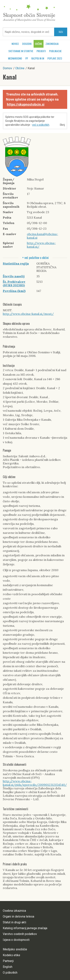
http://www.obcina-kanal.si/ (41, 245)
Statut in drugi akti (14, 922)
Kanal (10, 77)
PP (27, 58)
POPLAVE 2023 (55, 58)
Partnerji (8, 961)
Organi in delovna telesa (18, 916)
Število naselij (14, 276)
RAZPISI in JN (38, 58)
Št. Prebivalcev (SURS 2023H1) (14, 283)
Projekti (41, 51)
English (8, 967)
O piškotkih (10, 973)
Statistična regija (16, 263)
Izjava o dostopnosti (16, 940)
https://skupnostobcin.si (26, 104)
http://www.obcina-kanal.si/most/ (28, 314)
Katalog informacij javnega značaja (25, 928)
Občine (39, 44)
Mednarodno (15, 58)
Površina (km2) (14, 291)
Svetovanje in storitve (21, 51)
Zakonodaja (52, 44)
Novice (15, 44)
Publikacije (55, 51)
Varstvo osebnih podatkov (20, 934)
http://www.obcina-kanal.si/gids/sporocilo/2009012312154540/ (35, 783)
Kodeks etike (11, 955)
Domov (7, 68)
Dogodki (27, 44)
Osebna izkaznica (14, 911)
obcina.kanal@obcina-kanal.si (42, 236)
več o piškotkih (41, 125)
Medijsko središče (15, 949)
